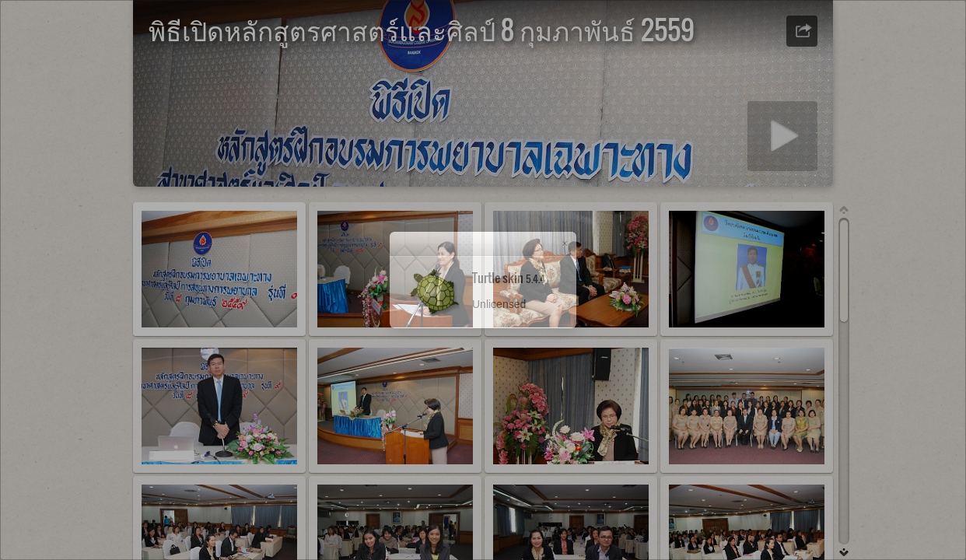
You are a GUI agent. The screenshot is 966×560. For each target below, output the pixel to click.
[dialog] (483, 280)
